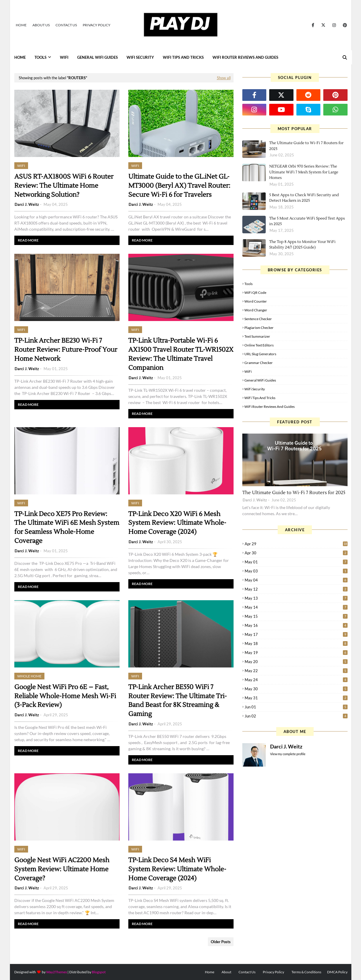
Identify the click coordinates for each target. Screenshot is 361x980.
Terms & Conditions (306, 972)
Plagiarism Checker (259, 328)
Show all (224, 78)
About (226, 972)
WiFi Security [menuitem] (140, 57)
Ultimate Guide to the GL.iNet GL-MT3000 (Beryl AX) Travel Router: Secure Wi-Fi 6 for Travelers (179, 186)
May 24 (296, 680)
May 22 (296, 671)
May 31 (296, 698)
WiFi (248, 371)
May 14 (296, 607)
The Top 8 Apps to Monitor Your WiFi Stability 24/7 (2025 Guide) (302, 245)
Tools (248, 284)
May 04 (296, 580)
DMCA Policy (337, 972)
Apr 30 (296, 553)
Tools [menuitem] (40, 57)
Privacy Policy (97, 25)
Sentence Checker (258, 319)
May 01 (296, 562)
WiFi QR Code (255, 293)
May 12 (296, 589)
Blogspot (99, 972)
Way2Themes (57, 972)
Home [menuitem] (20, 57)
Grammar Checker (259, 363)
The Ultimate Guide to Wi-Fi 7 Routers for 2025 (306, 146)
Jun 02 (296, 716)
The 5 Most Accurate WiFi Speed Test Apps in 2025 (307, 221)
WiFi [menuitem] (64, 57)
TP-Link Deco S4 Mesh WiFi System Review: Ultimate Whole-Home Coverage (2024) (177, 869)
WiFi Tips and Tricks (260, 398)
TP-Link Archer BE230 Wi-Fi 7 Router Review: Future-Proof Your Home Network (66, 350)
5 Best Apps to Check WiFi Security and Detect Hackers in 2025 (304, 198)
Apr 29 (296, 544)
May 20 (296, 662)
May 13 (296, 598)
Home (21, 25)
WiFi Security (255, 389)
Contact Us (66, 25)
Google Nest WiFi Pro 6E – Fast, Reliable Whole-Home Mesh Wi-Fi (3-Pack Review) (65, 696)
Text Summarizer (257, 336)
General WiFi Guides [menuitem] (97, 57)
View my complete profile (288, 754)
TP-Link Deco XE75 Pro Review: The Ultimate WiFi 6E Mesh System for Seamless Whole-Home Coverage (67, 527)
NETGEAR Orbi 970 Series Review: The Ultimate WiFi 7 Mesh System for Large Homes (304, 172)
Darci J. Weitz (27, 204)
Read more (28, 240)
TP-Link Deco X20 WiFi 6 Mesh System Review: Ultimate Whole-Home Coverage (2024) (177, 523)
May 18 (296, 643)
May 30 (296, 689)
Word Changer (256, 310)
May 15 (296, 616)
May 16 (296, 625)
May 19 (296, 653)
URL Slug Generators (260, 354)
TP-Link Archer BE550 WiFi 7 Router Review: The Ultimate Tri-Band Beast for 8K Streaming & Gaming (178, 701)
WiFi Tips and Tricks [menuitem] (183, 57)
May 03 (296, 571)
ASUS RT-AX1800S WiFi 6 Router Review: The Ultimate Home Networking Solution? (64, 186)
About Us (41, 25)
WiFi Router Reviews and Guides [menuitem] (245, 57)
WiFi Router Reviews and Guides (270, 407)
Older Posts (221, 942)
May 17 (296, 634)
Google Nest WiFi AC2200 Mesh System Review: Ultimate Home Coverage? (62, 869)
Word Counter (256, 301)
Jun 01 (296, 707)
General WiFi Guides (260, 380)
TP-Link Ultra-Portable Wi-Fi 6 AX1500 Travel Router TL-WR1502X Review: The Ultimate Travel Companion (181, 354)
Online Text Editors (259, 345)
